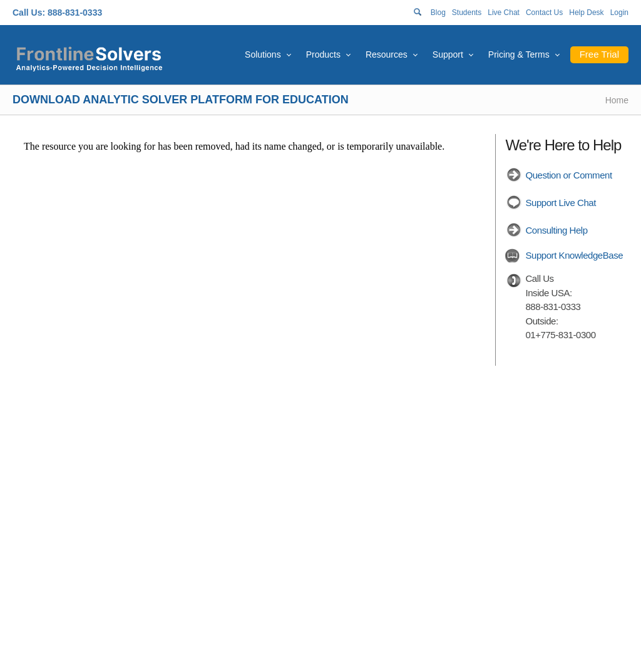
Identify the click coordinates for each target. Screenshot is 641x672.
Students (467, 13)
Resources (387, 54)
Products (323, 54)
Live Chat (504, 13)
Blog (438, 13)
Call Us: (29, 13)
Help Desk (586, 13)
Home (617, 100)
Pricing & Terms (519, 54)
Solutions (263, 54)
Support (448, 54)
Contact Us (544, 13)
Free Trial (599, 54)
